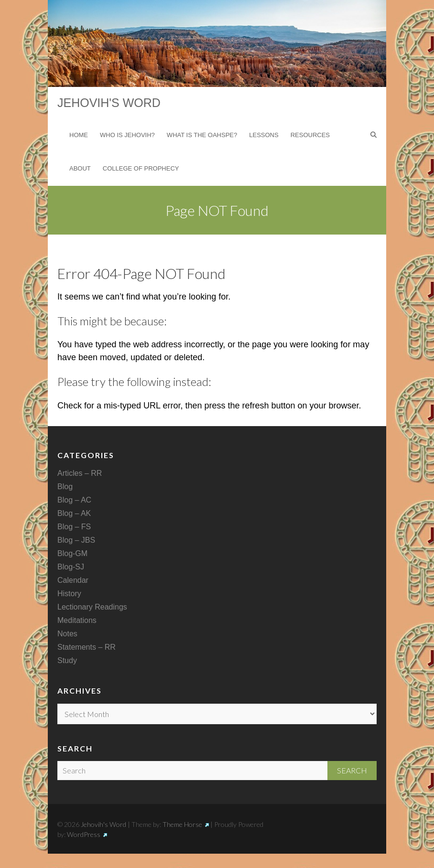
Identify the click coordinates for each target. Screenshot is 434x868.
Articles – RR (80, 473)
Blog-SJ (71, 567)
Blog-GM (72, 553)
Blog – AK (74, 513)
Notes (67, 634)
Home (79, 135)
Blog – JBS (76, 540)
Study (67, 660)
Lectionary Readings (92, 607)
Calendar (73, 580)
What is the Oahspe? (202, 135)
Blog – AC (74, 500)
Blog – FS (74, 527)
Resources (310, 135)
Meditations (77, 620)
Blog (65, 487)
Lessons (264, 135)
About (80, 168)
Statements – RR (87, 647)
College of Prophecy (141, 168)
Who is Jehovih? (127, 135)
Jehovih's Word (109, 103)
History (69, 594)
